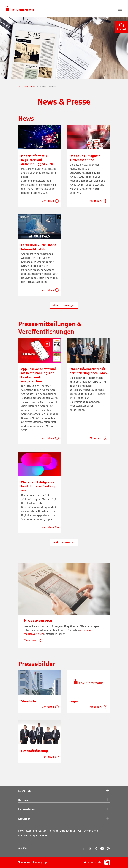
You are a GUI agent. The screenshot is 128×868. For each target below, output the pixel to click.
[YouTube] (102, 849)
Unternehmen (64, 809)
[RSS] (109, 849)
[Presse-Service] (64, 588)
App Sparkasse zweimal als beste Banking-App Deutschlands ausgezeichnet (38, 375)
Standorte (29, 701)
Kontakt (122, 27)
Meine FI (23, 836)
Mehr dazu (48, 201)
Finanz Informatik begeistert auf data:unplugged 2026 (37, 160)
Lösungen (64, 819)
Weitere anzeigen (64, 305)
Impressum (40, 831)
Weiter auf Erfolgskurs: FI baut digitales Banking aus (40, 486)
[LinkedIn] (84, 849)
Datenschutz (67, 831)
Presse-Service (38, 620)
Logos (74, 701)
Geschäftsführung (35, 751)
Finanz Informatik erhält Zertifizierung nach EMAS (88, 371)
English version (39, 836)
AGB (79, 831)
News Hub (64, 791)
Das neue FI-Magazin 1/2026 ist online (85, 158)
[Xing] (96, 849)
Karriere (64, 800)
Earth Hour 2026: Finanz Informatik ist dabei (39, 247)
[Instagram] (90, 849)
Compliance (91, 831)
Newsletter (25, 831)
